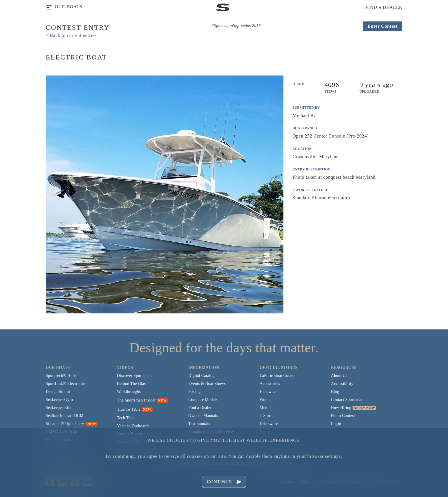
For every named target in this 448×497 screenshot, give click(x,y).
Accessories (270, 384)
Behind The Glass (132, 384)
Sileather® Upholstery (71, 424)
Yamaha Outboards (133, 426)
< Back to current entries (71, 35)
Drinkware (269, 424)
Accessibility (342, 384)
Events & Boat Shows (207, 384)
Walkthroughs (129, 392)
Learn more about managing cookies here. (224, 463)
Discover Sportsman (134, 376)
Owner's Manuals (203, 416)
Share (298, 83)
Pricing (194, 392)
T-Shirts (267, 416)
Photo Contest (343, 416)
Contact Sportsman (347, 400)
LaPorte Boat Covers (278, 376)
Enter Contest (383, 26)
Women (266, 400)
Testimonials (199, 424)
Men (264, 408)
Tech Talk (126, 418)
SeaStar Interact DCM (65, 416)
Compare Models (203, 400)
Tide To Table (129, 409)
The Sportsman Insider (137, 400)
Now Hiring (341, 408)
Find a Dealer (200, 408)
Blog (335, 392)
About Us (339, 376)
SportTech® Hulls (61, 376)
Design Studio (58, 392)
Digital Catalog (201, 376)
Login (336, 424)
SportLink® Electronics (66, 384)
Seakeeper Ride (59, 408)
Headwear (268, 392)
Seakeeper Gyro (59, 400)
